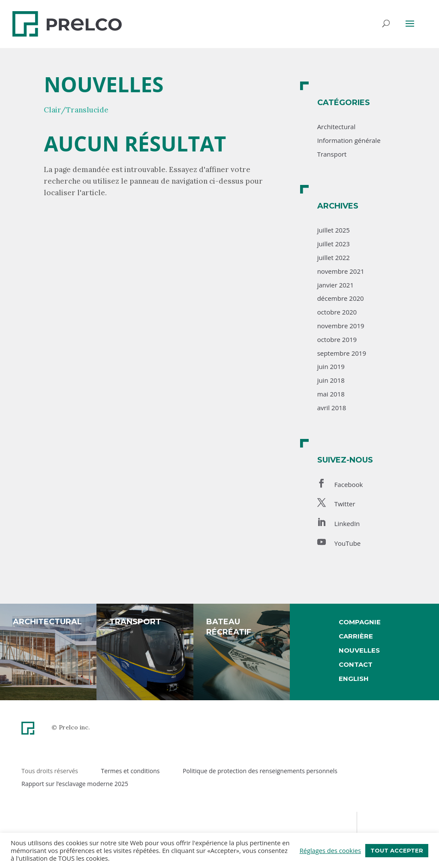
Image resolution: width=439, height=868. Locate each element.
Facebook (349, 484)
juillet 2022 (334, 257)
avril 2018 (332, 408)
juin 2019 (331, 366)
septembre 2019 (342, 353)
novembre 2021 (341, 271)
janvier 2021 (335, 285)
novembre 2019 (341, 326)
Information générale (349, 140)
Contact (356, 664)
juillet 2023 (334, 244)
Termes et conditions (131, 771)
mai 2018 (331, 394)
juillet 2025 (334, 230)
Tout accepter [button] (397, 850)
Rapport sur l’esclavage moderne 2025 (75, 784)
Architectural (337, 127)
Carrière (356, 636)
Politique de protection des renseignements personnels (260, 771)
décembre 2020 (341, 298)
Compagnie (360, 622)
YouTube (348, 543)
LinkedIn (347, 523)
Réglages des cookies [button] (330, 850)
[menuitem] (360, 679)
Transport (332, 154)
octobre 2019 (337, 339)
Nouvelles (359, 650)
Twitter (345, 504)
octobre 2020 (337, 312)
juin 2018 (331, 380)
